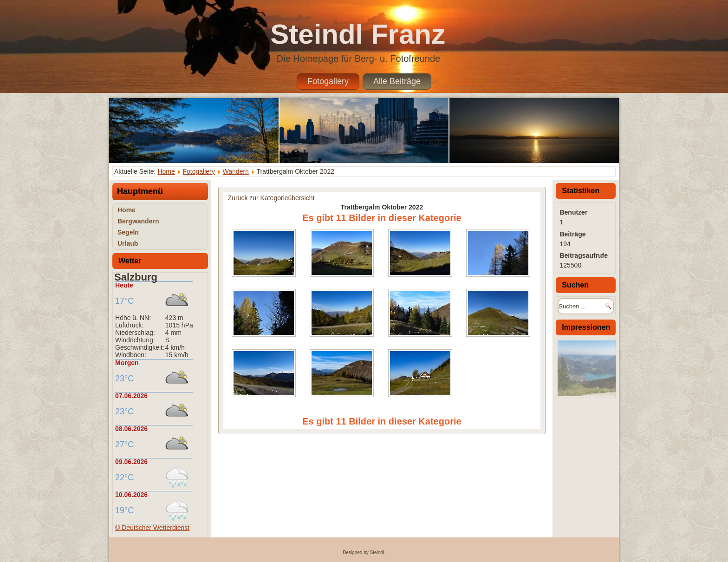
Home (166, 171)
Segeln (128, 232)
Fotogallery (328, 81)
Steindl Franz (358, 34)
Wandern (236, 171)
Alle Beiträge (397, 81)
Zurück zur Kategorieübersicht (271, 198)
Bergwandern (138, 221)
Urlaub (128, 243)
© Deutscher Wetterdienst (152, 528)
